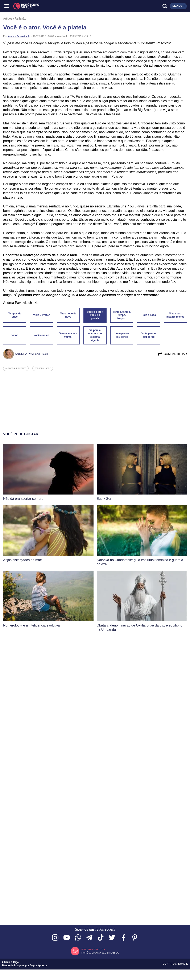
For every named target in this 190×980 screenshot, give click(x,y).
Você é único (42, 335)
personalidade (43, 368)
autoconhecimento (16, 368)
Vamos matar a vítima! (68, 335)
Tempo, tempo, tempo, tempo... (122, 315)
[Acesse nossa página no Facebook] (123, 938)
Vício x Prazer (42, 315)
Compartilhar (172, 354)
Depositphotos (39, 965)
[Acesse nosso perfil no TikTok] (101, 938)
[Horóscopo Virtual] (51, 6)
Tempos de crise (15, 315)
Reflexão (20, 18)
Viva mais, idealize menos (175, 315)
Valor (15, 335)
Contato (169, 964)
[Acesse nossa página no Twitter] (112, 938)
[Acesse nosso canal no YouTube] (67, 938)
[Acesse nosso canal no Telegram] (89, 938)
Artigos (8, 18)
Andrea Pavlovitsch (19, 36)
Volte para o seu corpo (122, 335)
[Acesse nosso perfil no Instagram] (55, 938)
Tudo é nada (149, 315)
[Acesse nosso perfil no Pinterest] (135, 938)
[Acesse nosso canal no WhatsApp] (78, 938)
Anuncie (182, 964)
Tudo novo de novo (68, 315)
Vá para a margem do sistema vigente (95, 335)
